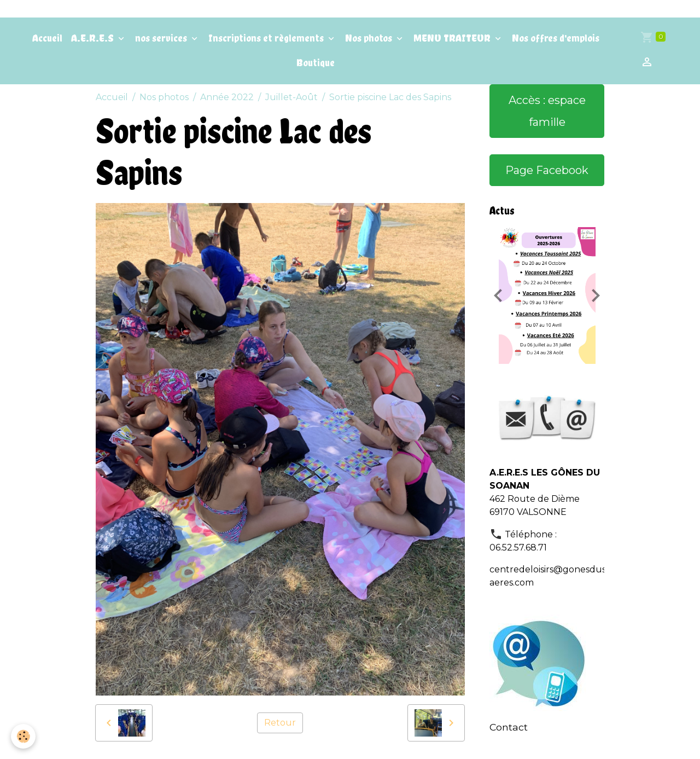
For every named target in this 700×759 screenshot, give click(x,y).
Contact (509, 727)
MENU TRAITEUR (453, 38)
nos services (162, 38)
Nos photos (370, 38)
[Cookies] (23, 736)
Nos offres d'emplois (556, 38)
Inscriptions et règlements (267, 38)
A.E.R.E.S (94, 38)
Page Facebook (547, 170)
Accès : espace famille (547, 111)
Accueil (47, 38)
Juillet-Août (291, 97)
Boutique (316, 63)
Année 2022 (227, 97)
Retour (280, 723)
